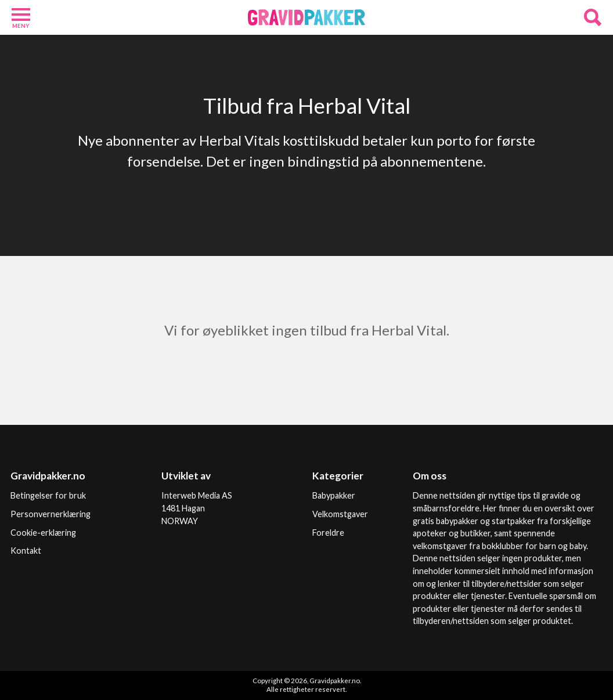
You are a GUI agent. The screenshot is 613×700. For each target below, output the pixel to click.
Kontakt (26, 551)
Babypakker (334, 495)
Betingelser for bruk (48, 495)
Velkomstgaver (340, 514)
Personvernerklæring (51, 514)
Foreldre (328, 533)
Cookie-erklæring (43, 533)
